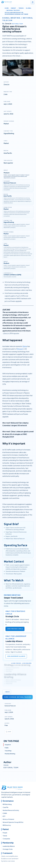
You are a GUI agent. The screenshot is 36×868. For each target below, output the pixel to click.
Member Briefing (10, 754)
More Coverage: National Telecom (17, 697)
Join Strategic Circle (15, 629)
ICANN (5, 813)
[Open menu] (33, 2)
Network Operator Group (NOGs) (13, 822)
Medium (7, 173)
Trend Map (8, 751)
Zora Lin (6, 765)
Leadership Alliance (9, 846)
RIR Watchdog (7, 804)
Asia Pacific (8, 153)
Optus (25, 346)
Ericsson (20, 349)
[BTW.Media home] (7, 2)
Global (29, 8)
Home (7, 8)
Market (14, 8)
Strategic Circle (8, 849)
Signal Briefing (9, 133)
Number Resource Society (11, 810)
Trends (21, 8)
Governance (8, 801)
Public (7, 748)
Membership (8, 843)
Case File (5, 807)
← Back (7, 692)
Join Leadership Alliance (16, 656)
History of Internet (8, 819)
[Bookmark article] (8, 732)
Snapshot (8, 745)
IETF (4, 816)
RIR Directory (7, 825)
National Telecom (13, 10)
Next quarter (8, 163)
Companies (6, 839)
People (5, 833)
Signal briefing (11, 18)
